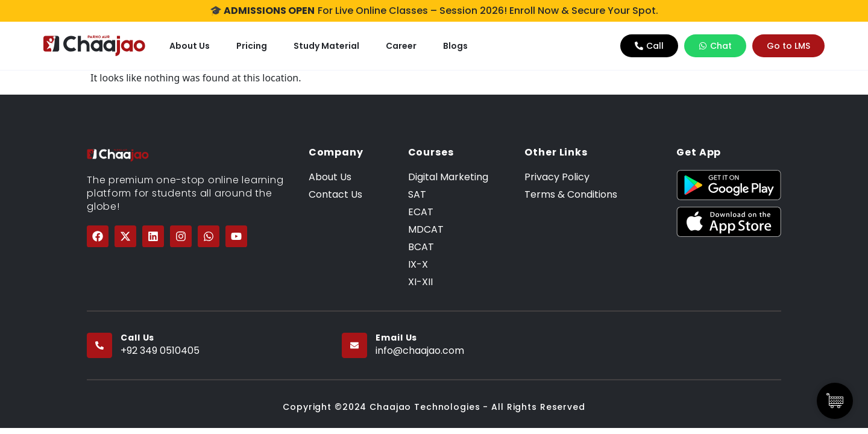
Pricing (252, 46)
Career (401, 46)
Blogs (455, 46)
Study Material (326, 46)
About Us (190, 46)
